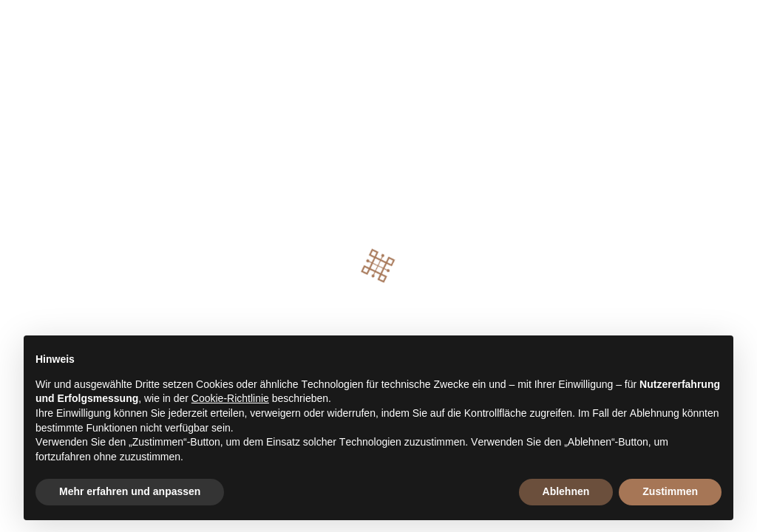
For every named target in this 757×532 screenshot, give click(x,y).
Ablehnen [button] (566, 491)
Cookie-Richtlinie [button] (230, 398)
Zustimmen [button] (670, 491)
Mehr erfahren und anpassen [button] (130, 491)
